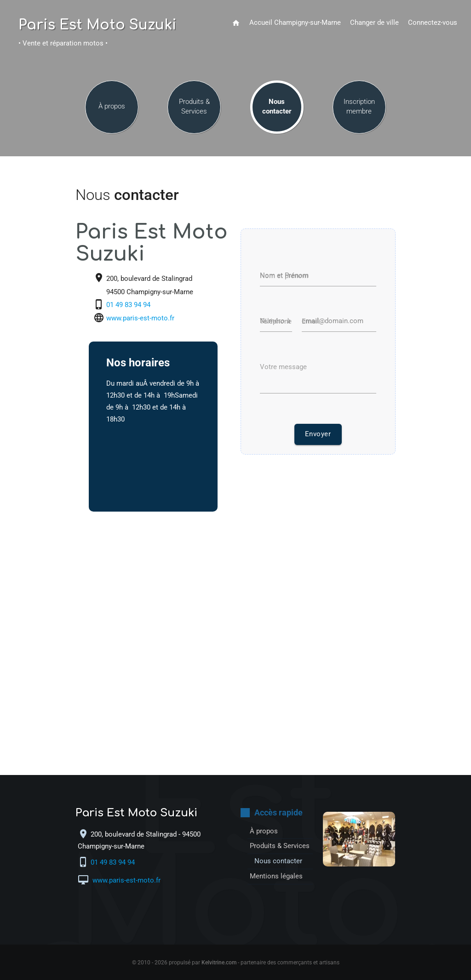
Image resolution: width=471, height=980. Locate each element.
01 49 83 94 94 (129, 305)
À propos (112, 106)
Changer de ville (374, 23)
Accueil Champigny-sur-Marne (295, 23)
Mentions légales (276, 876)
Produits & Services (194, 106)
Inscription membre (359, 106)
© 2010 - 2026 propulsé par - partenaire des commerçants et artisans (236, 963)
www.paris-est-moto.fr (140, 319)
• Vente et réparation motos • (63, 43)
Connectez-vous (433, 23)
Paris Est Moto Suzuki (98, 25)
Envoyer (318, 434)
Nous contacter (277, 106)
